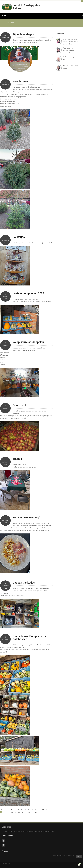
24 (36, 812)
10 (36, 810)
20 (22, 812)
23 (32, 812)
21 (26, 812)
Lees (79, 857)
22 (29, 812)
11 (39, 810)
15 (5, 812)
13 (46, 810)
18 (15, 812)
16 (8, 812)
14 (2, 812)
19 (19, 812)
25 (39, 812)
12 (43, 810)
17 (12, 812)
